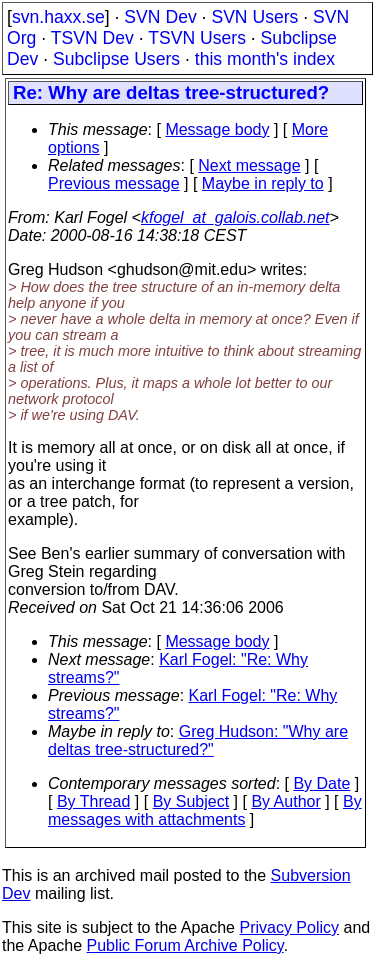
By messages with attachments (205, 810)
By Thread (94, 801)
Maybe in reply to (263, 183)
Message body (217, 129)
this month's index (265, 59)
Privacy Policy (289, 927)
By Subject (191, 801)
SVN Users (254, 17)
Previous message (114, 183)
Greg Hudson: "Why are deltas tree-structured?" (198, 740)
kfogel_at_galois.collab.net (235, 217)
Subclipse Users (116, 59)
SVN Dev (160, 17)
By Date (321, 783)
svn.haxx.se (58, 17)
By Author (285, 801)
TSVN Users (197, 38)
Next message (249, 165)
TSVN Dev (92, 38)
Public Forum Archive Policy (185, 945)
